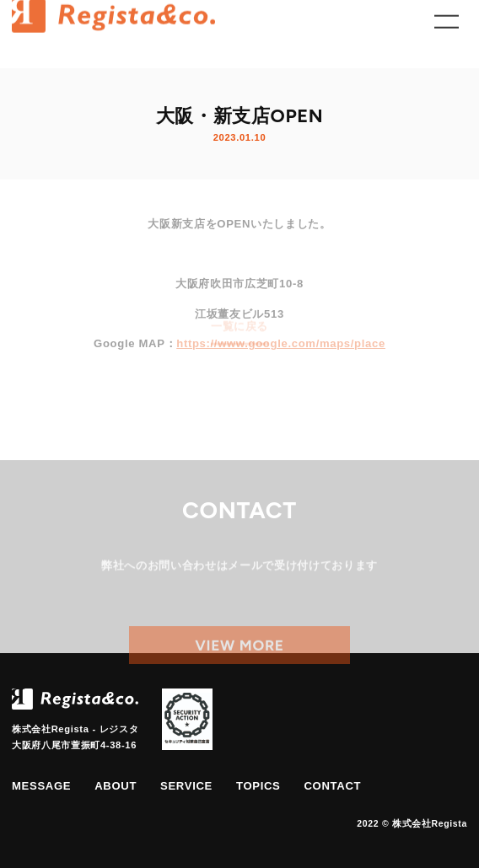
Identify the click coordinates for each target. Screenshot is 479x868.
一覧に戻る (239, 321)
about (116, 786)
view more (239, 654)
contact (332, 786)
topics (258, 786)
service (186, 786)
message (41, 786)
